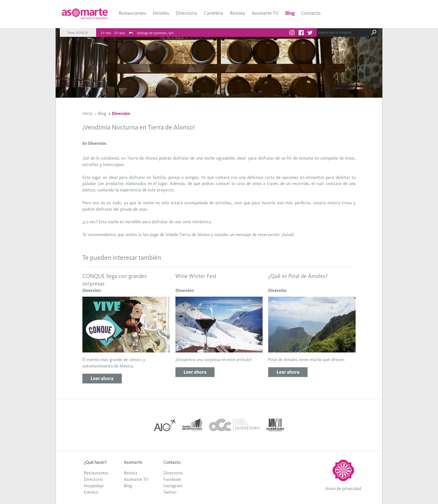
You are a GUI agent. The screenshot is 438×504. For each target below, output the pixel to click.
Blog (290, 13)
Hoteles (161, 13)
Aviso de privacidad (343, 489)
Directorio (186, 13)
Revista (237, 13)
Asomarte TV (265, 13)
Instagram (173, 486)
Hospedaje (94, 486)
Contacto (311, 13)
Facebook (172, 479)
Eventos (91, 492)
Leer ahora (102, 378)
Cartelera (214, 13)
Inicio (87, 113)
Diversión (121, 113)
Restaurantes (132, 13)
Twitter (170, 492)
